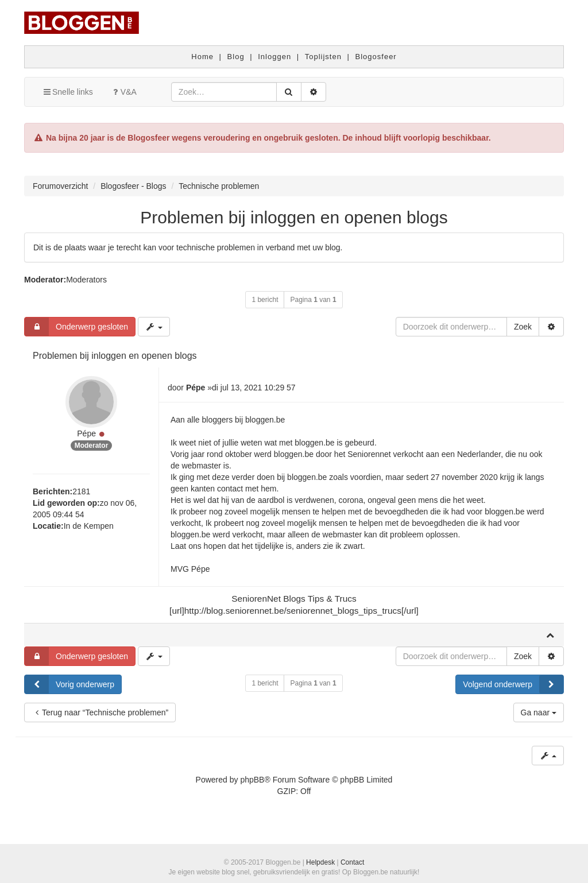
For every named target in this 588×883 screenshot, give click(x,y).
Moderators (86, 280)
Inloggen (274, 57)
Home (202, 57)
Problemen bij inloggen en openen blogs (294, 217)
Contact (352, 862)
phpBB (252, 780)
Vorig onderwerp (69, 684)
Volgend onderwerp (513, 684)
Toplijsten (323, 57)
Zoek (523, 327)
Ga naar (539, 712)
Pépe (86, 433)
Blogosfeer (376, 57)
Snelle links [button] (67, 92)
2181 (81, 491)
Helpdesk (320, 862)
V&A (123, 92)
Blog (236, 57)
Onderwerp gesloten (76, 327)
